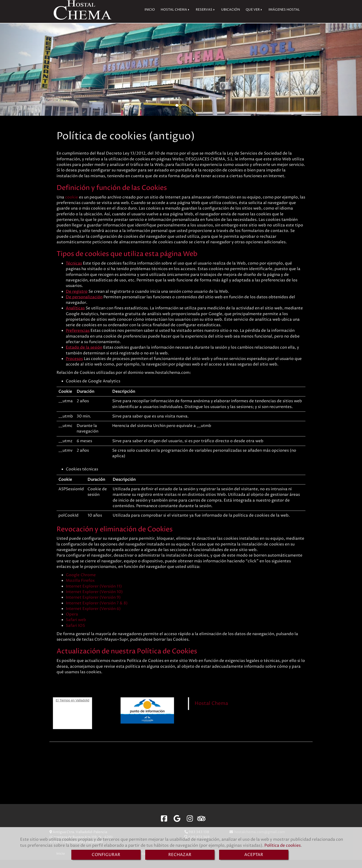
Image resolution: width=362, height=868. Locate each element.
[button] (27, 78)
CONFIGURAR (106, 855)
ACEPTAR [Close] (254, 855)
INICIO (150, 18)
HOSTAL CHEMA (175, 18)
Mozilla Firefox (80, 589)
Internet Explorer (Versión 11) (94, 594)
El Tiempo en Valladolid (72, 708)
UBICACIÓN (231, 18)
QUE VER (254, 18)
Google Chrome (81, 583)
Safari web (76, 628)
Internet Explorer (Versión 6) (93, 617)
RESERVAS (206, 18)
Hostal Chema (211, 711)
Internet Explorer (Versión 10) (94, 600)
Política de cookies (283, 845)
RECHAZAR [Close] (180, 855)
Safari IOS (75, 634)
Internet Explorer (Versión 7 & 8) (97, 611)
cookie (72, 205)
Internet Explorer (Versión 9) (93, 606)
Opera (72, 622)
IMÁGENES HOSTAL (284, 18)
